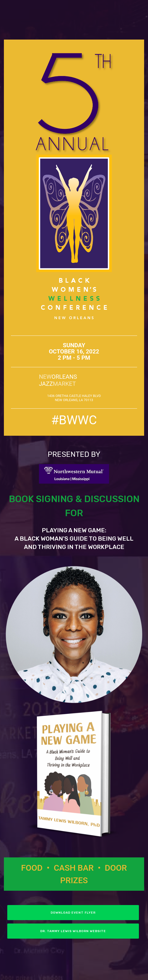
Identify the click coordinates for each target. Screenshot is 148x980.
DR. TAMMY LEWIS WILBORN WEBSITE (73, 931)
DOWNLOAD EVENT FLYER (73, 913)
